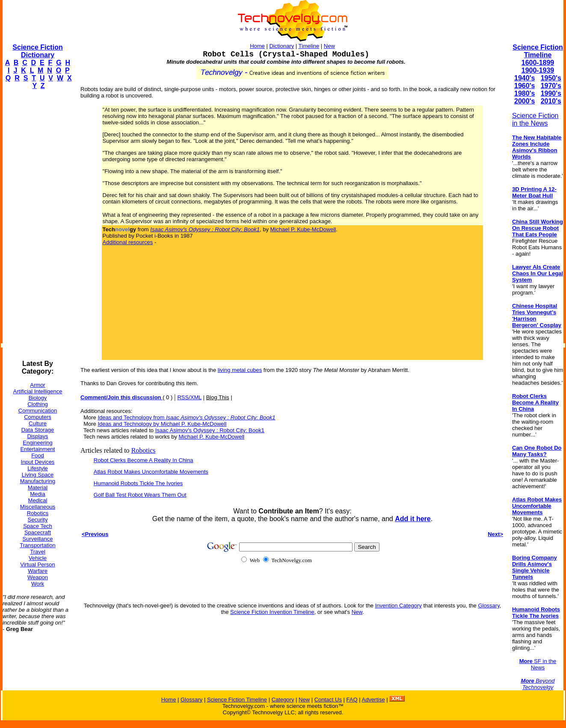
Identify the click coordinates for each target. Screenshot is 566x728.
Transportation (37, 545)
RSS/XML (189, 397)
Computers (38, 417)
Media (37, 494)
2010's (551, 101)
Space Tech (38, 526)
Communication (38, 411)
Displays (37, 436)
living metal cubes (240, 370)
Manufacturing (38, 481)
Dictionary (282, 46)
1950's (551, 78)
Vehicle (38, 558)
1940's (525, 78)
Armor (37, 385)
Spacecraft (38, 532)
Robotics (38, 513)
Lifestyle (38, 468)
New (329, 46)
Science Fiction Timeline (538, 51)
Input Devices (38, 462)
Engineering (37, 443)
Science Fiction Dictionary (37, 51)
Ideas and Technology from (186, 417)
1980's (525, 93)
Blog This (218, 397)
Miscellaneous (38, 507)
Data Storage (38, 430)
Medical (38, 500)
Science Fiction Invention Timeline (272, 612)
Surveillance (38, 539)
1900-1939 (538, 70)
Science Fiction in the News (535, 119)
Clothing (38, 404)
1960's (525, 86)
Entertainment (38, 449)
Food (38, 455)
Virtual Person (37, 564)
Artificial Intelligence (38, 391)
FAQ (352, 700)
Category (283, 700)
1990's (551, 93)
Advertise (373, 700)
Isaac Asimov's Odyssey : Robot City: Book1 (210, 430)
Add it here (413, 519)
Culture (38, 423)
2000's (525, 101)
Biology (38, 398)
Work (38, 584)
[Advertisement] (37, 225)
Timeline (309, 46)
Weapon (38, 577)
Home (257, 46)
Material (38, 488)
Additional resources (128, 242)
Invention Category (399, 606)
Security (38, 520)
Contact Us (328, 700)
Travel (38, 552)
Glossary (489, 606)
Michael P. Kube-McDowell (303, 229)
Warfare (38, 571)
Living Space (38, 475)
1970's (551, 86)
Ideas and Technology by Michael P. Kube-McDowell (162, 424)
